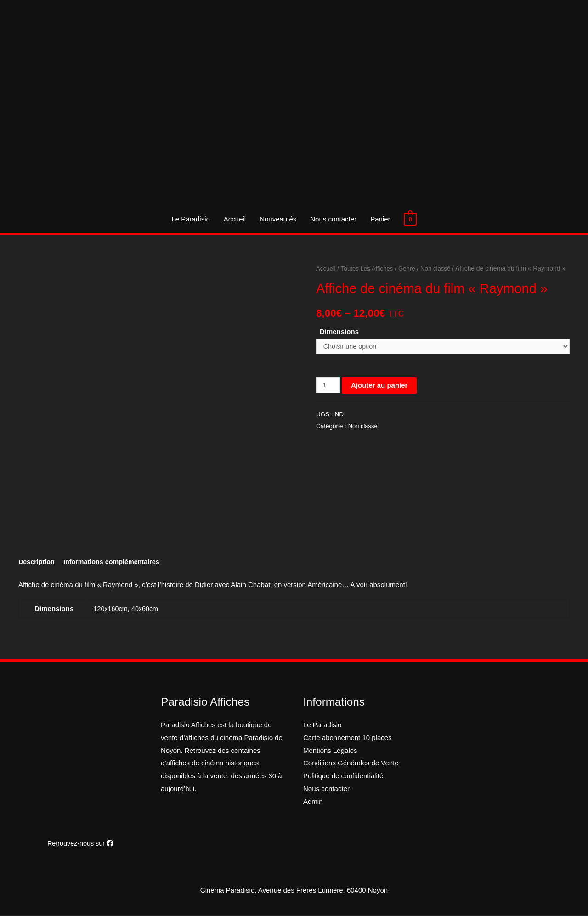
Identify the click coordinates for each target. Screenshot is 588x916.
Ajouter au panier (380, 398)
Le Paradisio (190, 219)
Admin (313, 802)
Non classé (440, 269)
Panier (380, 219)
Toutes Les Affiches (369, 269)
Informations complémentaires (115, 563)
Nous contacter (333, 219)
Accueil (235, 219)
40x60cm (147, 609)
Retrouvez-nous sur (80, 844)
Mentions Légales (330, 751)
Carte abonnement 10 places (348, 738)
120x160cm (112, 609)
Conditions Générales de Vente (351, 764)
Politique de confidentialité (343, 777)
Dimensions (339, 343)
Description (37, 563)
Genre (410, 269)
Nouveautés (278, 219)
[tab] (37, 563)
